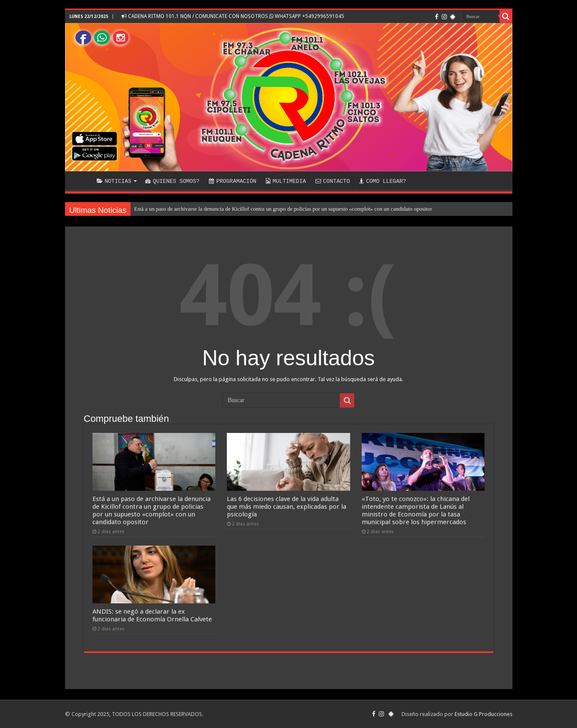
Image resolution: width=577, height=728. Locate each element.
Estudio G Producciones (483, 714)
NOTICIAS (114, 181)
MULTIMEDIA (286, 181)
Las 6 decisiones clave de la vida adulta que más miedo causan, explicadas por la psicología (287, 507)
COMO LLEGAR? (383, 181)
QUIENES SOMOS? (172, 181)
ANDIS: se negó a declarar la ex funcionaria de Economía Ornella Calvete (152, 615)
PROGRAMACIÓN (233, 181)
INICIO (80, 180)
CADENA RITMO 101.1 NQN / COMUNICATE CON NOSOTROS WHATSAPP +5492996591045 (233, 16)
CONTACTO (333, 181)
